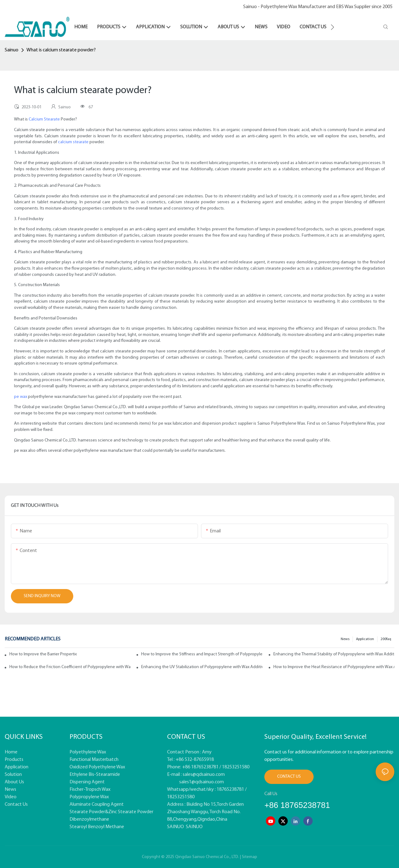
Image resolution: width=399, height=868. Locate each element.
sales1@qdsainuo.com (202, 782)
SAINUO (175, 827)
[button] (332, 27)
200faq (386, 639)
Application (365, 639)
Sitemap (250, 857)
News (345, 639)
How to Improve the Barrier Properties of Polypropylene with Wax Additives (43, 654)
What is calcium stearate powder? (61, 50)
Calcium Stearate (44, 119)
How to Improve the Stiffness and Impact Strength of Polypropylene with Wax (202, 654)
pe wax (21, 397)
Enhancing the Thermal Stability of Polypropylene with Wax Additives (334, 654)
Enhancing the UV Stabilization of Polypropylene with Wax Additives (202, 667)
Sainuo (12, 50)
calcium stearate (73, 142)
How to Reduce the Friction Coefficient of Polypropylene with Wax (70, 667)
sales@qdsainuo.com (204, 775)
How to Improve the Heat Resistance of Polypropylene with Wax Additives (334, 667)
